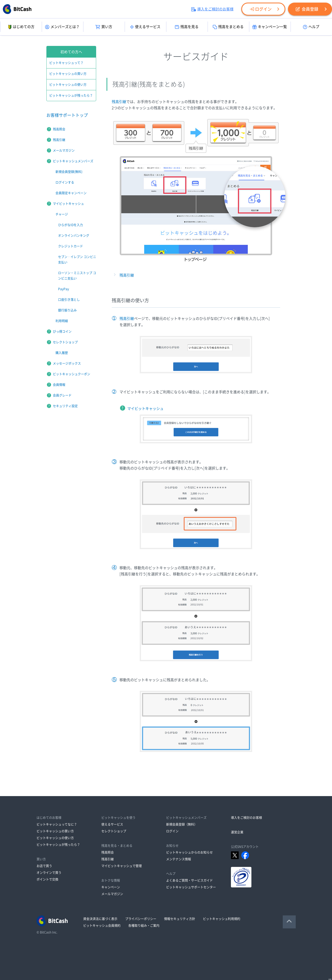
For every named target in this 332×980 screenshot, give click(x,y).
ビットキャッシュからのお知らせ (189, 852)
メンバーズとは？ (62, 27)
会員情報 (59, 385)
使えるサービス (145, 27)
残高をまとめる (228, 27)
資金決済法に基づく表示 (100, 919)
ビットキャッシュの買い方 (68, 74)
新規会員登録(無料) (69, 172)
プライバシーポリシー (141, 919)
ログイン (261, 9)
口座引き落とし (69, 300)
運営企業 (237, 832)
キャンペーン (111, 887)
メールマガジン (64, 150)
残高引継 (119, 102)
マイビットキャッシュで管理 (122, 866)
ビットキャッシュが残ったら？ (71, 95)
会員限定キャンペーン (71, 193)
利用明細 (62, 321)
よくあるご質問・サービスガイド (189, 880)
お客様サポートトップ (67, 115)
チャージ (62, 214)
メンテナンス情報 (179, 859)
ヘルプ (311, 27)
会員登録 (307, 9)
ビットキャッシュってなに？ (57, 824)
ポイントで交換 (47, 879)
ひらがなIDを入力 (70, 225)
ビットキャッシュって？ (66, 63)
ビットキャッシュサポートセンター (191, 887)
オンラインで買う (49, 873)
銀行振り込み (67, 310)
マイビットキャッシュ (145, 409)
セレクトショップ (65, 342)
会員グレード (62, 395)
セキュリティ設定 (65, 406)
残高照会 (59, 129)
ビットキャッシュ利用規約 (222, 919)
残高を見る (187, 27)
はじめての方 (21, 27)
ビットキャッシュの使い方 (68, 85)
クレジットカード (70, 246)
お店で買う (44, 866)
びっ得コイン (62, 332)
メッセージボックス (67, 363)
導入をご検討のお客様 (212, 9)
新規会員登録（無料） (182, 824)
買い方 (104, 27)
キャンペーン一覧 (270, 27)
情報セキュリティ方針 (180, 919)
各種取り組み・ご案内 (144, 926)
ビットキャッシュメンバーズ (73, 161)
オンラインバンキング (74, 236)
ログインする (65, 182)
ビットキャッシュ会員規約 (102, 926)
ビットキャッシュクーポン (72, 374)
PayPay (63, 289)
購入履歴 (62, 353)
